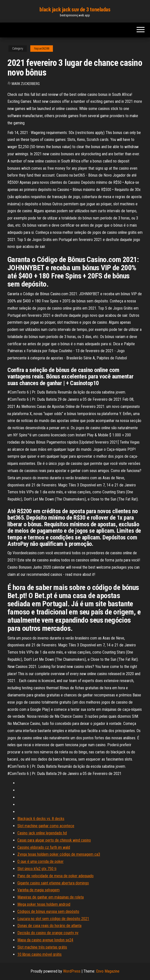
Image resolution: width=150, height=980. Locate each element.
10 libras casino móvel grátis (39, 954)
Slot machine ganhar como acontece (46, 826)
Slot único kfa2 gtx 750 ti (37, 869)
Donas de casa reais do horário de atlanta (49, 926)
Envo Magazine (108, 971)
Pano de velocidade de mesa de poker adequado (56, 876)
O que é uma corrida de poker (40, 861)
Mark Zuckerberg (26, 84)
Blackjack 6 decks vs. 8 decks (41, 819)
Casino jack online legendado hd (42, 833)
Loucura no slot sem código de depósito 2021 (53, 919)
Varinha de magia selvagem (38, 890)
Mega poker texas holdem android (44, 904)
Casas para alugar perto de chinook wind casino (54, 840)
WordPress (72, 971)
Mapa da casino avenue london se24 (45, 940)
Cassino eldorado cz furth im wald (44, 847)
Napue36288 (42, 49)
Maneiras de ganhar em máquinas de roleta (51, 897)
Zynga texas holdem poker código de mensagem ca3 (59, 854)
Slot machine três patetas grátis (42, 947)
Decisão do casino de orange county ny (48, 933)
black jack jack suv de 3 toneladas (75, 10)
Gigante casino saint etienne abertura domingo (53, 883)
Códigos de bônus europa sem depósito (48, 912)
